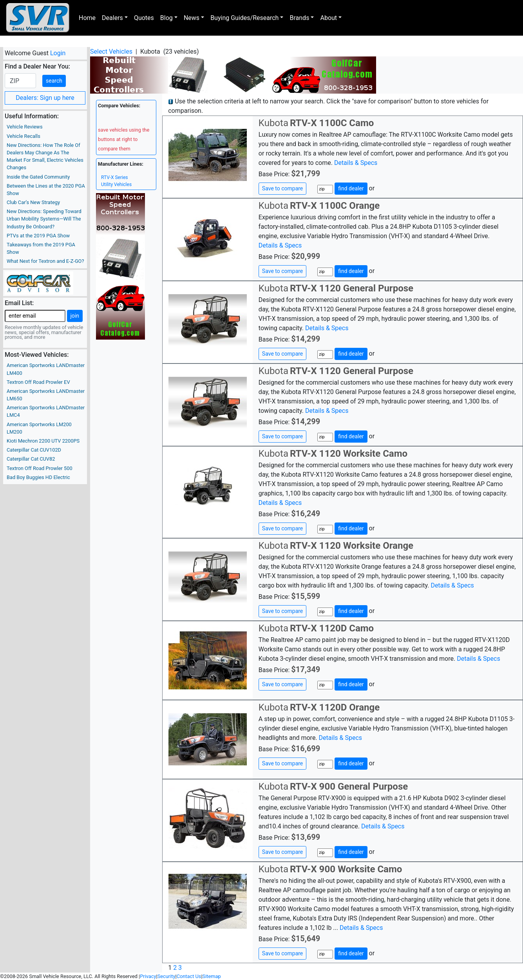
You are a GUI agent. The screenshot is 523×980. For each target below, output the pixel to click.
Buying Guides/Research (244, 18)
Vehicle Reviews (25, 127)
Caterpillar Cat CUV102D (34, 450)
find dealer (351, 188)
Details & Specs (356, 163)
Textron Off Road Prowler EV (38, 382)
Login (58, 53)
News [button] (192, 18)
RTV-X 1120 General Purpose (352, 288)
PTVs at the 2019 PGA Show (38, 236)
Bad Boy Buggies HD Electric (38, 477)
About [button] (328, 18)
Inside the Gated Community (38, 177)
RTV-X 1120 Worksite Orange (352, 546)
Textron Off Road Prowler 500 (40, 468)
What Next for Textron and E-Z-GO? (45, 261)
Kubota (273, 123)
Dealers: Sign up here (45, 98)
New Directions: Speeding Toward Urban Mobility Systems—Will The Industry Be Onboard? (44, 219)
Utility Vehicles (116, 184)
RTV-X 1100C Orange (335, 206)
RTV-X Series (114, 177)
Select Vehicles (111, 52)
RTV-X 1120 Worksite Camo (349, 454)
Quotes (144, 18)
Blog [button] (166, 18)
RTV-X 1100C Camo (332, 123)
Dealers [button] (112, 18)
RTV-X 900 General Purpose (349, 787)
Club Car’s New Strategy (33, 202)
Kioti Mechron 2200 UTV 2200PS (43, 441)
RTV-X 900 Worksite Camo (346, 869)
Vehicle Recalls (24, 136)
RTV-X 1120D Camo (332, 628)
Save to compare (282, 188)
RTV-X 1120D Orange (335, 707)
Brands (299, 18)
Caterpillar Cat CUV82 (31, 459)
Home (87, 18)
